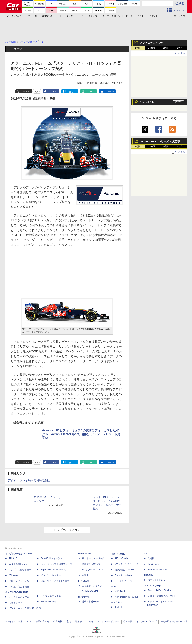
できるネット (16, 603)
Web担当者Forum (18, 564)
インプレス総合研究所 (20, 570)
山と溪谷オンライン (92, 586)
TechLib (119, 607)
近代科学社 (84, 597)
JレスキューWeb (123, 575)
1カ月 (180, 48)
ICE (146, 554)
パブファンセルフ (157, 580)
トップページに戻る (67, 530)
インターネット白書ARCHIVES (25, 608)
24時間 (152, 48)
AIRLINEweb (121, 558)
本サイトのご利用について (18, 621)
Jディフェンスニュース (127, 564)
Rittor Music (85, 554)
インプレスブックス (51, 596)
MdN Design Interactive (126, 597)
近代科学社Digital (91, 602)
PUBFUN (148, 575)
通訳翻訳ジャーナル (125, 570)
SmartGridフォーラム (51, 558)
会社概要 (128, 621)
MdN (113, 587)
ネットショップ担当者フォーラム (58, 564)
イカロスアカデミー (125, 581)
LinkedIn (110, 92)
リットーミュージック (93, 558)
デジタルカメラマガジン (21, 597)
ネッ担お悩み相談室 (19, 587)
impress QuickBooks (158, 570)
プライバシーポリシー (108, 621)
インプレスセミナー (51, 575)
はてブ (72, 92)
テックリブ (117, 603)
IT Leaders (14, 575)
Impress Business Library (53, 570)
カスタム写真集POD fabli (161, 596)
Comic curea (154, 564)
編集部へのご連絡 (84, 621)
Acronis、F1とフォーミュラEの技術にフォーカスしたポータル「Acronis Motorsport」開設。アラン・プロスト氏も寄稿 (82, 434)
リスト (37, 92)
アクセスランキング (151, 43)
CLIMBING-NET (90, 591)
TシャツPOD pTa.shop (160, 590)
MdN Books (121, 591)
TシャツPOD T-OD (92, 570)
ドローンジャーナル (19, 581)
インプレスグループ (146, 621)
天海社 (151, 558)
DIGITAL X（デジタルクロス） (56, 581)
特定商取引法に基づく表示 (174, 621)
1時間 (138, 48)
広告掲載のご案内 (62, 621)
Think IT (13, 558)
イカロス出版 (118, 554)
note (91, 92)
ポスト (26, 92)
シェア (54, 92)
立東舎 (85, 575)
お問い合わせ (42, 621)
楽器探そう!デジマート (93, 564)
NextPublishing (48, 602)
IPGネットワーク (153, 586)
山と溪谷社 (84, 581)
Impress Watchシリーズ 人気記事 (160, 141)
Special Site (147, 102)
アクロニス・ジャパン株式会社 (29, 480)
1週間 (166, 48)
